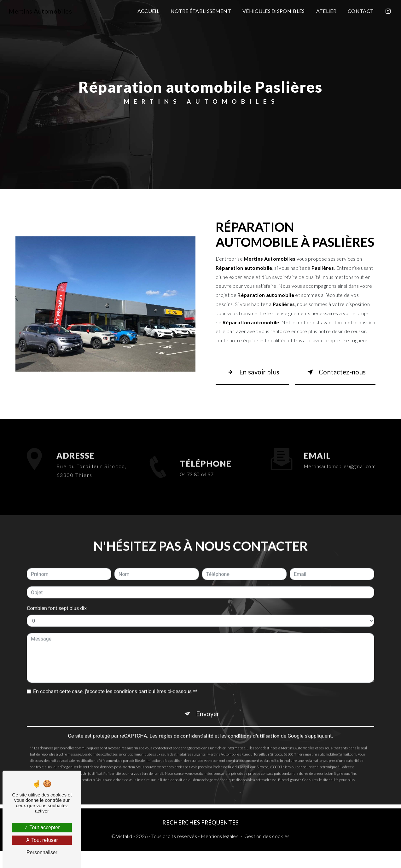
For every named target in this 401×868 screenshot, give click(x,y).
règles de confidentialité (186, 725)
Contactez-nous (332, 378)
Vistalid (124, 853)
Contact (359, 11)
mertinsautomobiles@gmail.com (340, 452)
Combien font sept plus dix (57, 594)
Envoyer (208, 701)
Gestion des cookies (267, 853)
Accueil (147, 11)
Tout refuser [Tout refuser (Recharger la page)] (42, 840)
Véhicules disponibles (272, 11)
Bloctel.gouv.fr (289, 770)
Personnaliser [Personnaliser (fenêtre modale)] (42, 852)
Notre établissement (200, 11)
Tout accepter (42, 827)
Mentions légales (220, 853)
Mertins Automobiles (41, 11)
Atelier (325, 11)
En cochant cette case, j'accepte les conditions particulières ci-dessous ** (115, 677)
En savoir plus (252, 378)
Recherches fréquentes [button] (200, 839)
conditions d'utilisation (254, 725)
